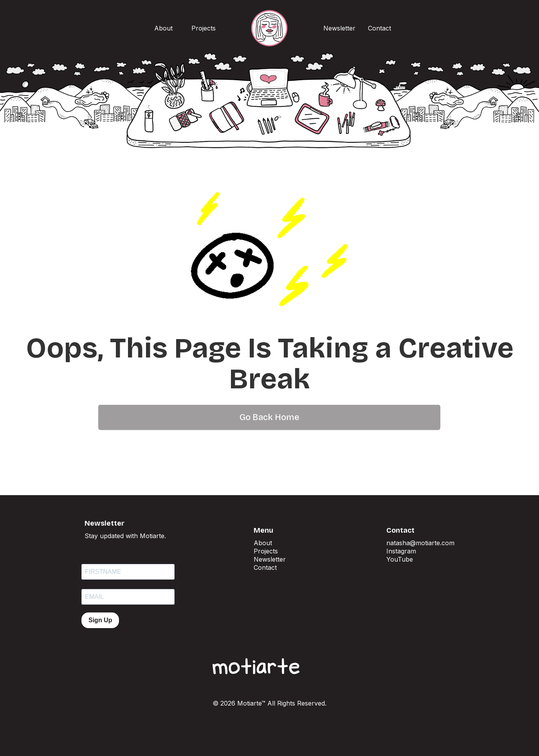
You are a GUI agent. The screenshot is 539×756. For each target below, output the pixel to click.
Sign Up (100, 620)
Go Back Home (269, 405)
